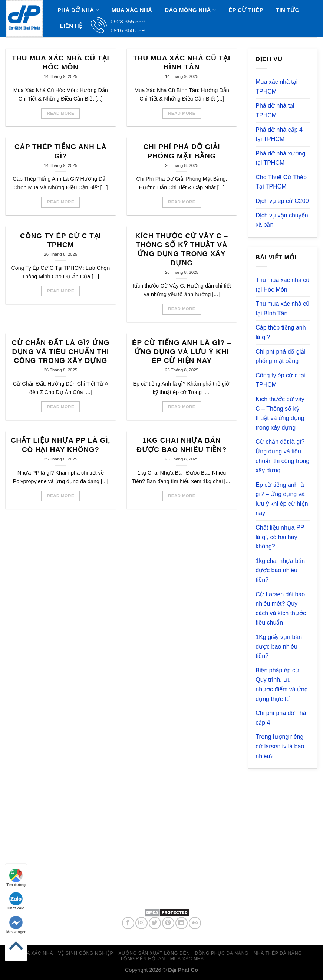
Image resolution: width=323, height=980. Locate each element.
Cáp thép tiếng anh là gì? (61, 151)
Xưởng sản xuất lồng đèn (154, 953)
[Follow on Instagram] (141, 923)
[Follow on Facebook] (128, 923)
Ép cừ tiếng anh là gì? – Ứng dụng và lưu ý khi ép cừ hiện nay (182, 352)
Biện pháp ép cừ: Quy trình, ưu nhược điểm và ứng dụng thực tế (282, 685)
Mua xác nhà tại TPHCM (276, 87)
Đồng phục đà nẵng (222, 953)
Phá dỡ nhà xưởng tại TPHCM (280, 158)
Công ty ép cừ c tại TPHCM (61, 240)
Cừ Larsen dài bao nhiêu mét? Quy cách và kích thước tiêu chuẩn (281, 609)
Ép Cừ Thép (246, 10)
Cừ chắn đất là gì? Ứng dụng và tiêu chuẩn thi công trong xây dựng (60, 352)
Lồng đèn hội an (143, 959)
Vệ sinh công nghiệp (86, 953)
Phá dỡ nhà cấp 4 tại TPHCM (279, 135)
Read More (61, 113)
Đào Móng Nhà (190, 10)
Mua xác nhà (132, 10)
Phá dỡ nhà (78, 10)
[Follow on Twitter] (155, 923)
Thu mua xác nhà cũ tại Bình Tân (182, 63)
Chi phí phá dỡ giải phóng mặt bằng (182, 151)
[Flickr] (195, 923)
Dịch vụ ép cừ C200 (282, 201)
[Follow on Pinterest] (168, 923)
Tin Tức (287, 10)
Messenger (16, 925)
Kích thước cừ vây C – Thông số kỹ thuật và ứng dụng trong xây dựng (182, 249)
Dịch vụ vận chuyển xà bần (282, 220)
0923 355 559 (182, 886)
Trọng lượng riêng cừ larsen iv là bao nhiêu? (280, 746)
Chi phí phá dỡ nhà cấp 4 (281, 718)
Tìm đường (16, 878)
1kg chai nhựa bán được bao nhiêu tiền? (182, 445)
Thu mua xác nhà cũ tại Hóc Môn (61, 63)
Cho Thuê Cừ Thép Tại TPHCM (281, 182)
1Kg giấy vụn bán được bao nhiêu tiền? (279, 646)
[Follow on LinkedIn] (182, 923)
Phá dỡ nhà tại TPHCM (275, 110)
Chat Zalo (16, 901)
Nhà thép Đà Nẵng (278, 953)
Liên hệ (71, 26)
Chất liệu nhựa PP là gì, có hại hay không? (60, 445)
